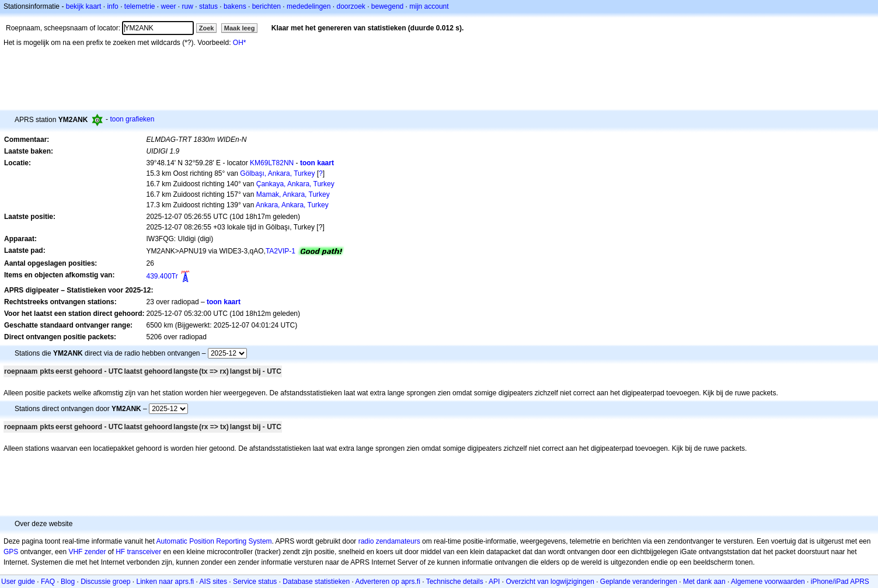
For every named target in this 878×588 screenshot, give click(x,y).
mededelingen (309, 6)
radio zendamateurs (389, 541)
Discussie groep (105, 582)
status (208, 6)
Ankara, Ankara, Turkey (292, 205)
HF (120, 552)
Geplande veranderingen (639, 582)
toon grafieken (132, 119)
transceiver (144, 552)
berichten (266, 6)
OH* (240, 43)
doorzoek (351, 6)
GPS (11, 552)
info (112, 6)
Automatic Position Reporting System (214, 541)
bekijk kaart (84, 6)
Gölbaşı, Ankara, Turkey (277, 173)
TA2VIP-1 (281, 251)
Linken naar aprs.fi (166, 582)
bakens (235, 6)
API (494, 582)
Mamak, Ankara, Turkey (293, 194)
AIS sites (213, 582)
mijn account (429, 6)
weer (169, 6)
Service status (255, 582)
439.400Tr (162, 276)
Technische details (455, 582)
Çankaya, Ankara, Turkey (295, 184)
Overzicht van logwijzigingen (550, 582)
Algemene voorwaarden (768, 582)
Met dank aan (704, 582)
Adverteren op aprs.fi (387, 582)
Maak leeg (240, 28)
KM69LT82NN (272, 163)
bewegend (387, 6)
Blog (68, 582)
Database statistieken (316, 582)
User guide (18, 582)
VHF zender (87, 552)
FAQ (48, 582)
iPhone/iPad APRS (840, 582)
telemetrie (140, 6)
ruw (188, 6)
